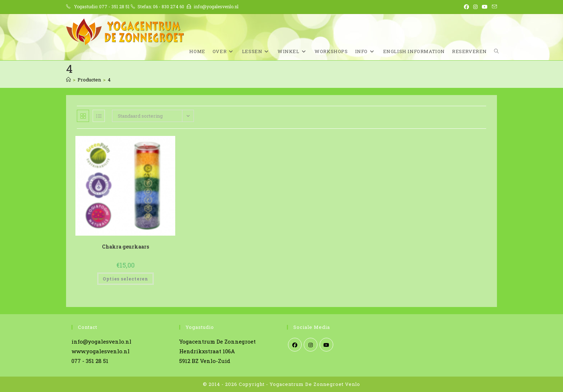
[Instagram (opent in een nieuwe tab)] (475, 7)
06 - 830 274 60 (169, 6)
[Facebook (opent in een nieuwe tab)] (466, 7)
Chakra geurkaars (125, 247)
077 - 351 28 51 (114, 6)
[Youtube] (326, 345)
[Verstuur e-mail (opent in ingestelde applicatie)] (493, 7)
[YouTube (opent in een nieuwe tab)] (485, 7)
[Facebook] (295, 345)
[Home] (68, 80)
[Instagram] (311, 345)
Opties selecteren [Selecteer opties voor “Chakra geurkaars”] (125, 279)
